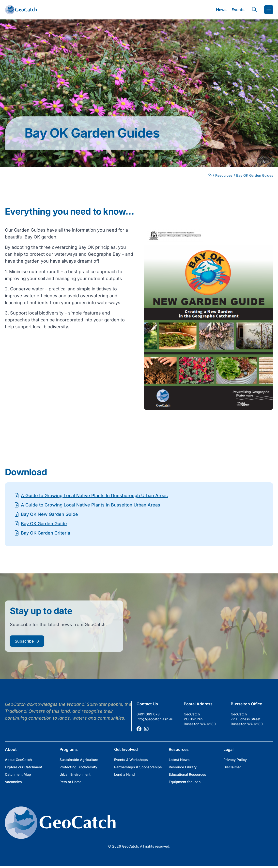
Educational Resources (187, 774)
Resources (224, 175)
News (221, 10)
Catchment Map (18, 774)
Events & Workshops (131, 760)
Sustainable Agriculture (79, 760)
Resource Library (183, 767)
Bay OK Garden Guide (44, 524)
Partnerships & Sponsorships (138, 767)
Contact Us (147, 704)
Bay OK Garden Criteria (46, 533)
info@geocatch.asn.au (155, 719)
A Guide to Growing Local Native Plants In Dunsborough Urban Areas (94, 496)
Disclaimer (232, 767)
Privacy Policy (235, 760)
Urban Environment (75, 774)
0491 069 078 (148, 714)
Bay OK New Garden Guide (49, 514)
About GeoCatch (18, 760)
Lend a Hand (124, 774)
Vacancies (13, 782)
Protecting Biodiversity (78, 767)
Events (238, 10)
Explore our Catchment (23, 767)
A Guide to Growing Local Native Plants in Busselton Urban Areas (91, 505)
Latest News (179, 760)
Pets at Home (70, 782)
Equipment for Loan (185, 782)
